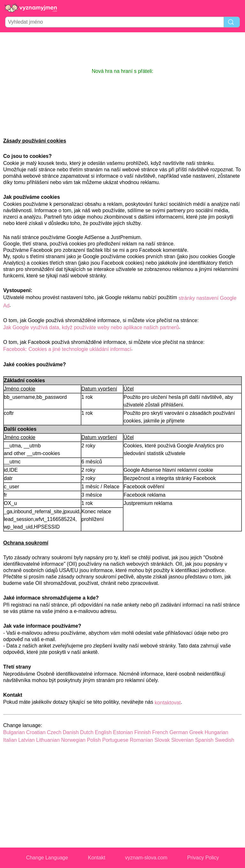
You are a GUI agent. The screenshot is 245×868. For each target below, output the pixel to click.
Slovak (162, 740)
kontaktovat (168, 703)
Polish (94, 740)
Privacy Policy (203, 858)
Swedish (225, 740)
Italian (10, 740)
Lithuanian (48, 740)
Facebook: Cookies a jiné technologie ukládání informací (67, 349)
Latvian (26, 740)
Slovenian (182, 740)
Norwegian (73, 740)
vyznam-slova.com (146, 858)
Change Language (47, 858)
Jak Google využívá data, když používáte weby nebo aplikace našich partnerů (91, 327)
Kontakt (97, 858)
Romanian (141, 740)
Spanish (204, 740)
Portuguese (115, 740)
